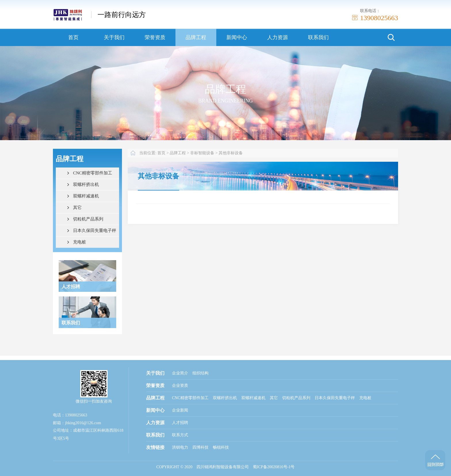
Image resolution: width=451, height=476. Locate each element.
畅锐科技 (221, 447)
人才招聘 (180, 423)
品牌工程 (196, 37)
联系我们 (318, 37)
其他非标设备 (231, 153)
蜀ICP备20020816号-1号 (274, 467)
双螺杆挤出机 (86, 184)
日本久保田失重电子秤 (95, 231)
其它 (77, 207)
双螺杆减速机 (86, 196)
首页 (73, 37)
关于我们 (114, 37)
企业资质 (180, 385)
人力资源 (278, 37)
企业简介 (180, 373)
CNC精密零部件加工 (93, 173)
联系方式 (180, 435)
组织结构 (200, 373)
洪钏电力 (180, 447)
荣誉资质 (155, 37)
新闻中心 (237, 37)
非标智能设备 (202, 153)
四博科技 (200, 447)
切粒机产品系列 (88, 219)
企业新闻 (180, 410)
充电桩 (80, 242)
